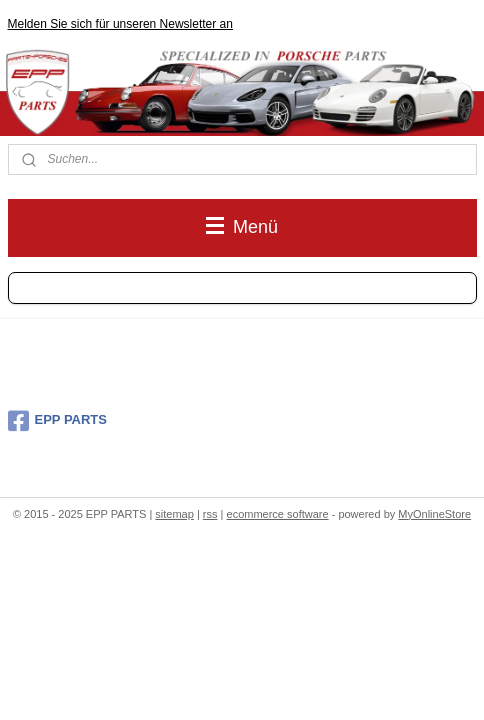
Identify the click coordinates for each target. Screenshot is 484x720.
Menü (242, 227)
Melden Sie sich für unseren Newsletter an (120, 24)
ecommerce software (278, 514)
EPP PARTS (57, 421)
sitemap (174, 514)
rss (210, 514)
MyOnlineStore (434, 514)
